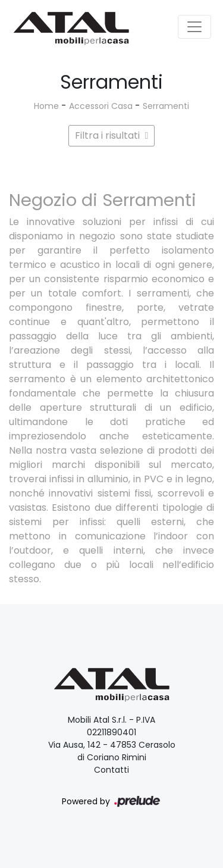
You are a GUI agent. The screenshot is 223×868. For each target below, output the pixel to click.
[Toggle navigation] (194, 27)
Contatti (111, 770)
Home (46, 106)
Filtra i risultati (112, 135)
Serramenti (166, 106)
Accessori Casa (101, 106)
